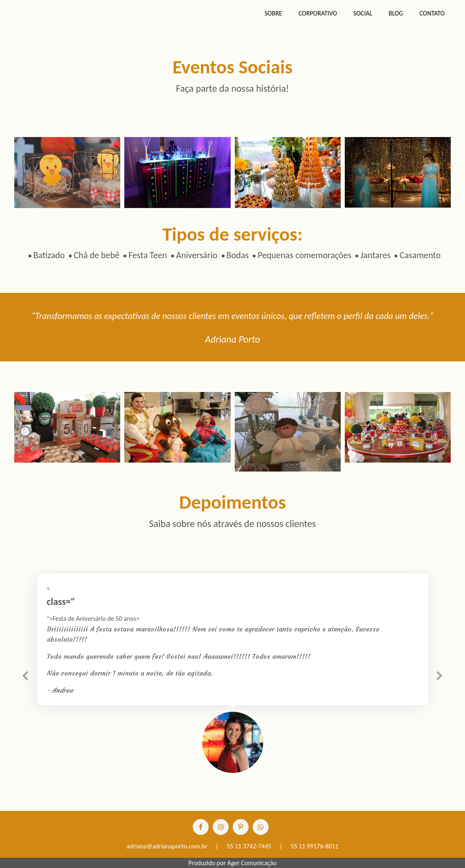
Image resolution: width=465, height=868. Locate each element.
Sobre (273, 13)
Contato (432, 13)
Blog (396, 13)
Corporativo (318, 13)
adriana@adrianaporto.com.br (167, 846)
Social (363, 13)
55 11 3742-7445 (249, 846)
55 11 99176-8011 (315, 846)
